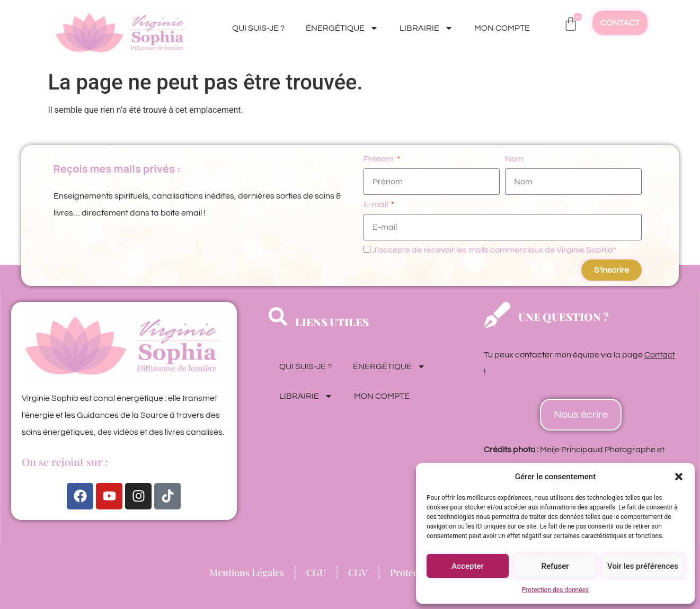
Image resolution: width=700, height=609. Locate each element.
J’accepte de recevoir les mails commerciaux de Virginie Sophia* (494, 250)
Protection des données (555, 590)
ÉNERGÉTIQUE (342, 28)
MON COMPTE (502, 28)
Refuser (555, 566)
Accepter (467, 566)
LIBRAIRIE (426, 28)
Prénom (379, 159)
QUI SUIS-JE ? (258, 28)
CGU (316, 572)
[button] (679, 477)
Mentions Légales (247, 572)
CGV (358, 572)
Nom (514, 159)
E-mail (376, 204)
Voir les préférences (643, 566)
